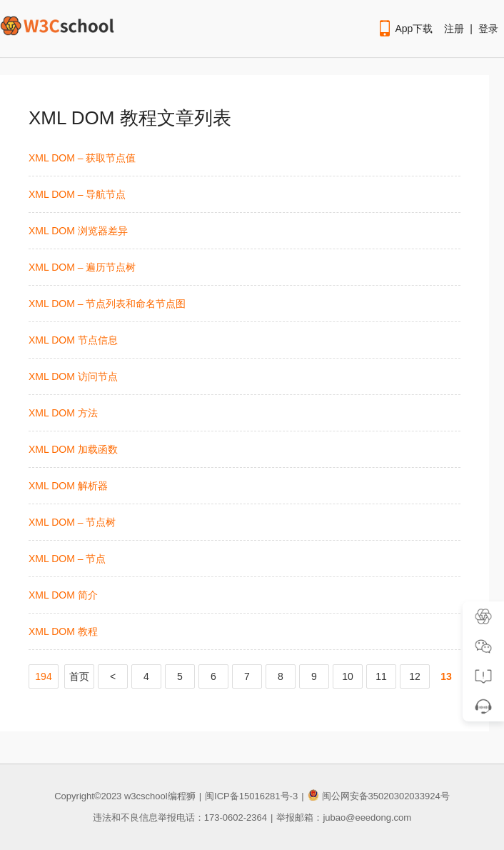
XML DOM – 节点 (67, 559)
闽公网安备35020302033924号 (379, 796)
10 (348, 676)
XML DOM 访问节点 (73, 376)
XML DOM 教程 (63, 631)
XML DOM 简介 (63, 595)
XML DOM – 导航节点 (77, 194)
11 (381, 676)
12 (415, 676)
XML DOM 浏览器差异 (78, 231)
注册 (454, 29)
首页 (79, 676)
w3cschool (146, 796)
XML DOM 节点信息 (73, 340)
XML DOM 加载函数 (73, 449)
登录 (488, 29)
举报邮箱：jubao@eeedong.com (344, 817)
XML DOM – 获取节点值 (82, 158)
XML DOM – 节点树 (72, 522)
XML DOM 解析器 (68, 486)
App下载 (405, 29)
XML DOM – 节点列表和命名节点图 (107, 304)
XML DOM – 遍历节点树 (82, 267)
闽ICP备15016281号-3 (251, 796)
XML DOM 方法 (63, 413)
